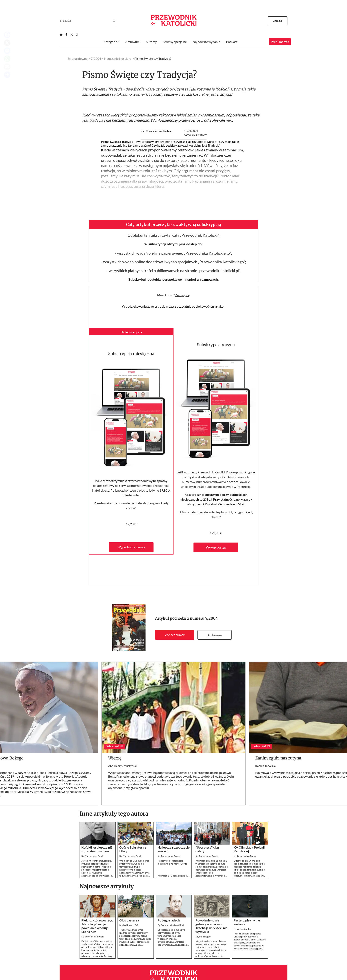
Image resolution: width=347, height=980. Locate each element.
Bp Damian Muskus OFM (171, 925)
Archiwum (215, 635)
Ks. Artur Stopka (242, 929)
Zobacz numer (175, 635)
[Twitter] (72, 35)
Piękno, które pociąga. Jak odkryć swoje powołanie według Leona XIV (97, 926)
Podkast (232, 42)
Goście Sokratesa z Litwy (133, 849)
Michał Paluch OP (129, 925)
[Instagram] (77, 35)
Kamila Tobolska (265, 766)
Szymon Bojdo (203, 937)
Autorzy (151, 42)
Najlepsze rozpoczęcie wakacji (174, 849)
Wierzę (115, 758)
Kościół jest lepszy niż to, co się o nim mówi (97, 849)
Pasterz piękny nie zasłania (247, 922)
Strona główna (78, 58)
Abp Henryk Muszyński (122, 766)
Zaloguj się (182, 295)
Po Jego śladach (169, 920)
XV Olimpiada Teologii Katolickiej (249, 849)
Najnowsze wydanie (206, 42)
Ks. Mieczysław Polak (156, 131)
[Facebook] (66, 35)
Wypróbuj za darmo (131, 547)
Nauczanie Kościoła (118, 58)
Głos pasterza (129, 920)
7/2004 (212, 618)
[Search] (60, 21)
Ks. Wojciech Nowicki (93, 937)
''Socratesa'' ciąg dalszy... (207, 849)
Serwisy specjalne (175, 42)
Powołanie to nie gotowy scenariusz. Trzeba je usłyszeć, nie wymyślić (211, 926)
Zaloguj (278, 21)
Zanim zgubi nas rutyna (278, 758)
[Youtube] (61, 35)
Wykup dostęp (216, 547)
